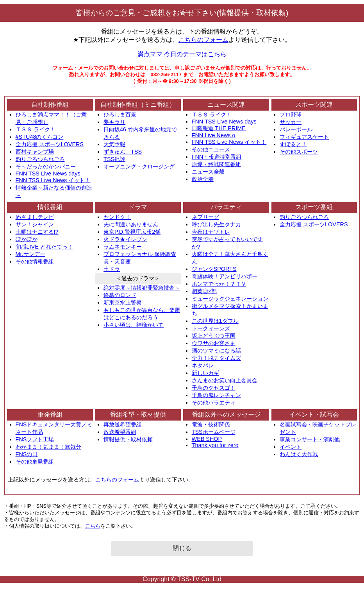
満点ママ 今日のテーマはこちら (182, 54)
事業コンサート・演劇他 (310, 439)
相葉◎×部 (204, 291)
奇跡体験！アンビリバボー (225, 276)
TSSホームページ (214, 432)
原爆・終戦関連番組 (216, 164)
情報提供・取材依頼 (128, 439)
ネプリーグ (205, 217)
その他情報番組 (35, 261)
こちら (93, 526)
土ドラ (112, 269)
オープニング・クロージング (139, 166)
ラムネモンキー (123, 247)
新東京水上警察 (123, 303)
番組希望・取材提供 (138, 414)
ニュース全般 (208, 172)
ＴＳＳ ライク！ (36, 129)
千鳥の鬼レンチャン (216, 395)
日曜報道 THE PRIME (219, 128)
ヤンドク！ (117, 217)
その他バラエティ (214, 403)
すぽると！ (293, 144)
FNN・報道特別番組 (217, 157)
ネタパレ (203, 365)
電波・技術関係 (211, 424)
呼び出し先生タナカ (216, 224)
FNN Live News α (214, 135)
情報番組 (50, 207)
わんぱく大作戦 (299, 454)
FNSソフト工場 (35, 439)
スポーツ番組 (314, 207)
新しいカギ (205, 373)
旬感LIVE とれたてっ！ (44, 247)
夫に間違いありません (131, 224)
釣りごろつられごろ (40, 159)
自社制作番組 (50, 105)
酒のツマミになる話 (216, 351)
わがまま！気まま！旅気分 (48, 447)
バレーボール (296, 129)
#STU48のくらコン (40, 137)
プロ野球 (291, 115)
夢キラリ (114, 122)
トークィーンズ (211, 328)
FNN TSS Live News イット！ (53, 180)
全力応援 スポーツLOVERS (50, 144)
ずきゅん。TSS (123, 152)
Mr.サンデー (30, 254)
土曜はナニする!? (37, 232)
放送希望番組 (120, 432)
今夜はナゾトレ (211, 232)
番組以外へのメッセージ (226, 414)
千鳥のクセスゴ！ (214, 388)
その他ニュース (211, 149)
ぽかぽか (27, 239)
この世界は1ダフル (215, 321)
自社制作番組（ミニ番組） (138, 105)
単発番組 (50, 414)
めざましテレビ (35, 217)
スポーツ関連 (314, 105)
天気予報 (114, 144)
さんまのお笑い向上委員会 (225, 380)
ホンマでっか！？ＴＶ (219, 284)
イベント (291, 447)
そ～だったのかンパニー (46, 166)
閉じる (182, 548)
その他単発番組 (35, 462)
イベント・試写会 (314, 414)
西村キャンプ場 (35, 152)
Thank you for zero (215, 445)
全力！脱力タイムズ (216, 358)
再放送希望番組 (123, 424)
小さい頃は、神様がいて (134, 325)
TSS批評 (114, 159)
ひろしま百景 (120, 115)
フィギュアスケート (304, 137)
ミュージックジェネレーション (230, 299)
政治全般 (203, 179)
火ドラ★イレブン (125, 239)
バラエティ (226, 207)
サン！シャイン (35, 224)
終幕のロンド (120, 295)
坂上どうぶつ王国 (214, 336)
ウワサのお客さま (214, 343)
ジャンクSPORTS (214, 269)
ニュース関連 (226, 105)
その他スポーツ (299, 152)
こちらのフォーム (203, 40)
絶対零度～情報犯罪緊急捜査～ (142, 288)
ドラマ (138, 207)
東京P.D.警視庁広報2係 (132, 232)
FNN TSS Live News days (48, 174)
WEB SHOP (207, 439)
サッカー (291, 122)
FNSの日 (27, 454)
